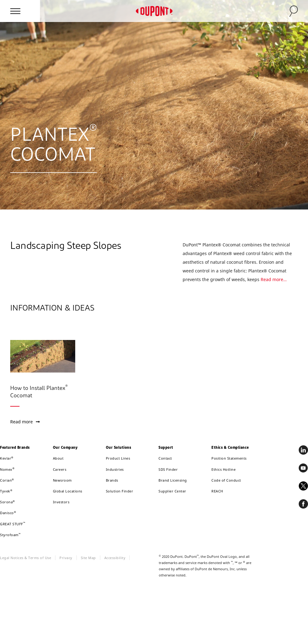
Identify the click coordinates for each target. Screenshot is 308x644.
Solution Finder (120, 491)
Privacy (66, 558)
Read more (25, 422)
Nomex (7, 469)
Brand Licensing (173, 480)
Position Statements (229, 458)
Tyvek (6, 491)
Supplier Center (172, 491)
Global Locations (68, 491)
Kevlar (7, 458)
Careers (60, 469)
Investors (61, 502)
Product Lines (118, 458)
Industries (115, 469)
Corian (7, 480)
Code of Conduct (226, 480)
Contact (165, 458)
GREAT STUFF (13, 524)
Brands (112, 480)
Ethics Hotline (223, 469)
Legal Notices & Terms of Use (26, 558)
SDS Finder (168, 469)
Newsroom (62, 480)
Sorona (8, 502)
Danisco (8, 513)
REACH (217, 491)
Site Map (88, 558)
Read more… (274, 279)
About (58, 458)
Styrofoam (10, 535)
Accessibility (115, 558)
